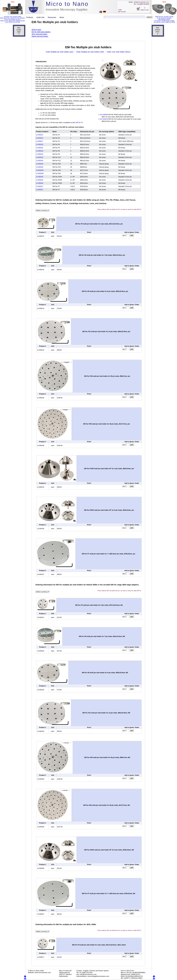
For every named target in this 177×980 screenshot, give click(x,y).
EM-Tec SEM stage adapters (41, 32)
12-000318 (40, 154)
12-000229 (40, 164)
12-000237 (40, 186)
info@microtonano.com (141, 2)
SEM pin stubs (36, 30)
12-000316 (40, 148)
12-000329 (40, 167)
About (62, 17)
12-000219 (104, 119)
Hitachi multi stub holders (40, 36)
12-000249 (40, 170)
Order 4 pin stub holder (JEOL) (119, 52)
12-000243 (40, 177)
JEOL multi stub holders (39, 34)
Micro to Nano (67, 4)
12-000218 (40, 151)
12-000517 (40, 141)
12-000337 (40, 190)
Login (120, 10)
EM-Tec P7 (79, 123)
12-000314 (40, 138)
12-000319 (40, 161)
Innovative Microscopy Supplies (67, 9)
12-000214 (40, 135)
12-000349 (40, 174)
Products (31, 17)
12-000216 (40, 145)
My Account (122, 12)
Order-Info (41, 17)
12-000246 (40, 180)
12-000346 (104, 115)
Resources (53, 17)
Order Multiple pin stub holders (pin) (60, 52)
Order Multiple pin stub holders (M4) (90, 52)
